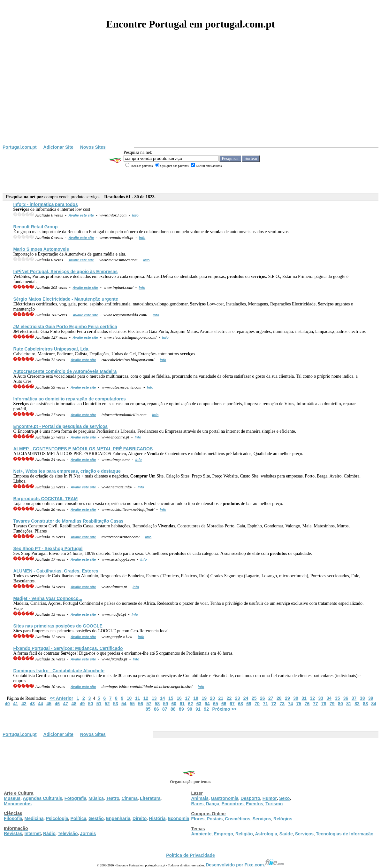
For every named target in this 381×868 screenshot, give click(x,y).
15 (171, 698)
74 (291, 704)
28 (279, 698)
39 (371, 698)
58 (157, 704)
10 (129, 698)
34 (329, 698)
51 (99, 704)
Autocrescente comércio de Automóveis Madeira (65, 371)
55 (132, 704)
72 (274, 704)
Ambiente (202, 834)
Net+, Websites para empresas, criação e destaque (67, 471)
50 (91, 704)
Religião (244, 834)
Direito (140, 818)
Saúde (286, 834)
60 (174, 704)
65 (216, 704)
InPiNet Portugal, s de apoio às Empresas (65, 272)
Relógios (283, 819)
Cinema (130, 798)
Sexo (284, 798)
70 (257, 704)
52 (107, 704)
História (157, 818)
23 (238, 698)
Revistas (13, 833)
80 (340, 704)
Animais (200, 798)
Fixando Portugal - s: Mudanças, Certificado (68, 648)
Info (135, 215)
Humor (270, 798)
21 (221, 698)
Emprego (223, 834)
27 (271, 698)
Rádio (49, 833)
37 (354, 698)
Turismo (274, 804)
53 (116, 704)
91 (198, 709)
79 (332, 704)
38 (362, 698)
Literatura (150, 798)
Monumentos (18, 804)
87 (165, 709)
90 (190, 709)
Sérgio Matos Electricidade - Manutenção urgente (65, 299)
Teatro (113, 798)
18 (196, 698)
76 (307, 704)
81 (349, 704)
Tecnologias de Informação (345, 834)
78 (324, 704)
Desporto (250, 798)
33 (321, 698)
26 (263, 698)
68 (240, 704)
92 (206, 709)
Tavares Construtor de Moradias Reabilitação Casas (68, 521)
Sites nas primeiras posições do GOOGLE (58, 626)
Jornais (88, 833)
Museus (12, 798)
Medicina (34, 818)
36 (346, 698)
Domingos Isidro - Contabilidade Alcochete (59, 671)
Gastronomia (225, 798)
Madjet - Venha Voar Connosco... (48, 598)
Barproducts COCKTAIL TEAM (45, 499)
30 (296, 698)
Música (96, 798)
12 (146, 698)
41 (16, 704)
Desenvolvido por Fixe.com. (245, 865)
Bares (198, 804)
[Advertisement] (190, 97)
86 (156, 709)
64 (207, 704)
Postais (215, 819)
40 (7, 704)
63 (199, 704)
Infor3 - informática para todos (45, 204)
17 (187, 698)
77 (316, 704)
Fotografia (75, 798)
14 (163, 698)
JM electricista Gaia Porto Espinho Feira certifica (65, 327)
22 (229, 698)
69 (249, 704)
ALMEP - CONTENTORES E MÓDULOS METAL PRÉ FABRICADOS (83, 449)
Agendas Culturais (42, 798)
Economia (178, 818)
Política (79, 818)
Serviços (262, 819)
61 (182, 704)
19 (204, 698)
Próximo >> (224, 709)
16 (179, 698)
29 (287, 698)
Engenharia (118, 818)
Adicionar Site (58, 147)
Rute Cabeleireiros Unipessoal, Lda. (51, 349)
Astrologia (266, 834)
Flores (198, 819)
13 (154, 698)
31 (304, 698)
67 (232, 704)
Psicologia (57, 818)
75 (299, 704)
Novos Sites (93, 147)
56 (141, 704)
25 (254, 698)
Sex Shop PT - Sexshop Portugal (48, 548)
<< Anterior (61, 698)
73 (282, 704)
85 (148, 709)
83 (365, 704)
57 (149, 704)
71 (265, 704)
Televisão (68, 833)
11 (138, 698)
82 (357, 704)
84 (374, 704)
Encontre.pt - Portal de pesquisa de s (60, 426)
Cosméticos (237, 819)
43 (32, 704)
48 (74, 704)
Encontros (232, 804)
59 (165, 704)
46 (57, 704)
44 (41, 704)
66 (224, 704)
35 (338, 698)
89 (181, 709)
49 (82, 704)
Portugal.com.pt (20, 147)
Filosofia (13, 818)
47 (66, 704)
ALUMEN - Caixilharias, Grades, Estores (56, 571)
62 (191, 704)
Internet (33, 833)
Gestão (96, 818)
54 (124, 704)
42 (24, 704)
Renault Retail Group (35, 227)
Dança (212, 804)
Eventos (255, 804)
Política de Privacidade (190, 855)
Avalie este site (81, 215)
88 (173, 709)
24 (246, 698)
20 (212, 698)
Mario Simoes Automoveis (41, 249)
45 (49, 704)
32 (312, 698)
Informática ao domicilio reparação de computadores (69, 399)
